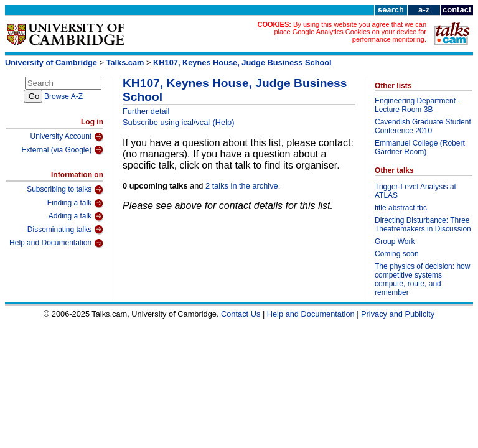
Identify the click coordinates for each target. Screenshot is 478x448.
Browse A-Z (63, 96)
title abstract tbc (401, 208)
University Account (67, 137)
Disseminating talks (65, 230)
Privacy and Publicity (398, 314)
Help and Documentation (56, 243)
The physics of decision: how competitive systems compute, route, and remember (422, 279)
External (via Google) (62, 150)
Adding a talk (76, 217)
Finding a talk (75, 203)
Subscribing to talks (65, 190)
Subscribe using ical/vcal (166, 122)
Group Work (395, 241)
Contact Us (241, 314)
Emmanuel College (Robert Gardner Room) (420, 147)
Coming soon (397, 254)
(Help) (224, 122)
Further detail (146, 111)
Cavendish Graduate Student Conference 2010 (423, 126)
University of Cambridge (51, 63)
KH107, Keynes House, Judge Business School (242, 63)
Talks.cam (125, 63)
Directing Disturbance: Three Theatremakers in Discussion (423, 225)
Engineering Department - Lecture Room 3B (417, 105)
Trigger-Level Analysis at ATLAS (415, 191)
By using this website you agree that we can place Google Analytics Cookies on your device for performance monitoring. (350, 32)
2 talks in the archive (242, 186)
